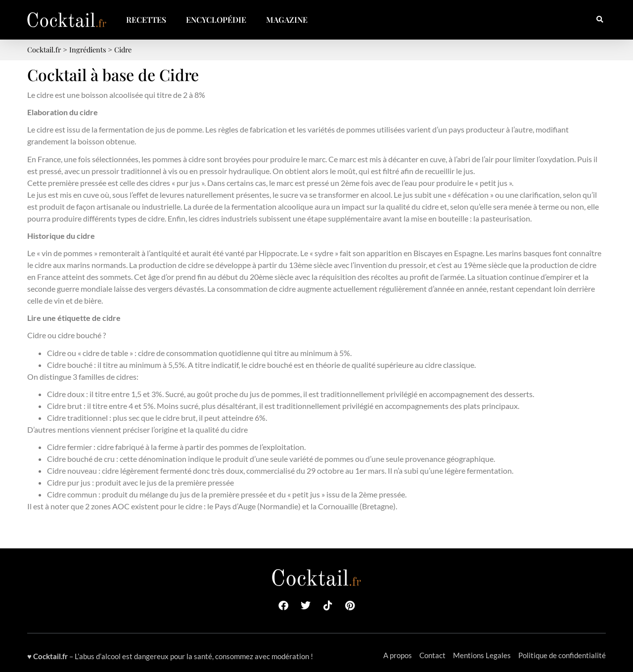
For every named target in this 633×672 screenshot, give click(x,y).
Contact (432, 655)
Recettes (146, 20)
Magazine (287, 20)
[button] (600, 20)
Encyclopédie (216, 20)
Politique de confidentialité (562, 655)
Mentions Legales (482, 655)
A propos (398, 655)
